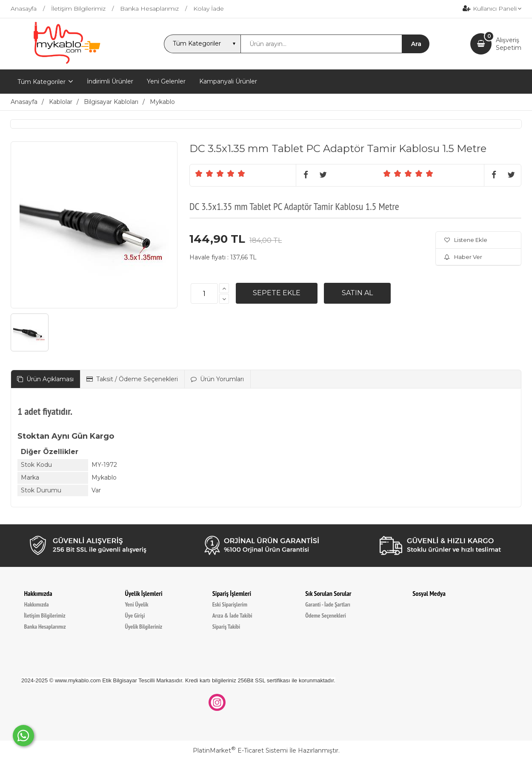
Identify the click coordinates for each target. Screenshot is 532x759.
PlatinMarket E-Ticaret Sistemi (240, 750)
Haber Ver (463, 257)
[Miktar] (204, 293)
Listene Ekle (466, 240)
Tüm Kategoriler (41, 82)
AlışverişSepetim (509, 44)
